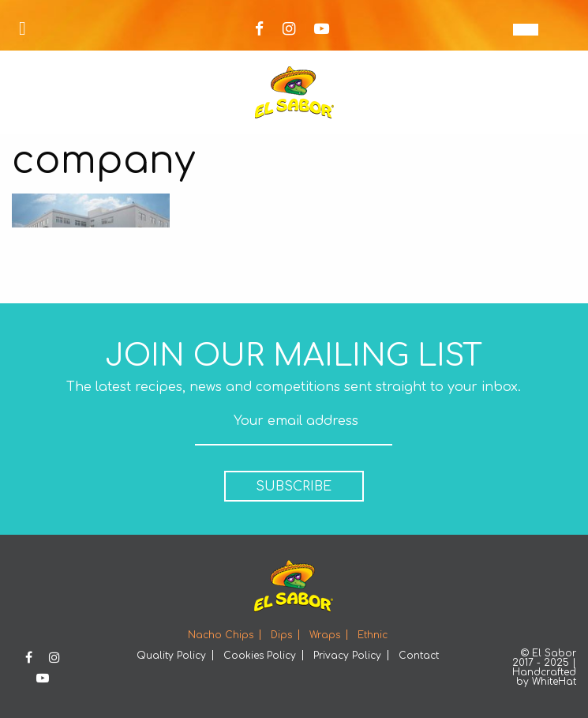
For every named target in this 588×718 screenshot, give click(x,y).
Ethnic (373, 635)
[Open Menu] (22, 29)
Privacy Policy (347, 656)
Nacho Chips (221, 635)
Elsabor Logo (294, 92)
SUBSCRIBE (294, 487)
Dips (281, 635)
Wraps (325, 635)
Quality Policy (171, 656)
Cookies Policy (260, 656)
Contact (419, 656)
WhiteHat (554, 682)
